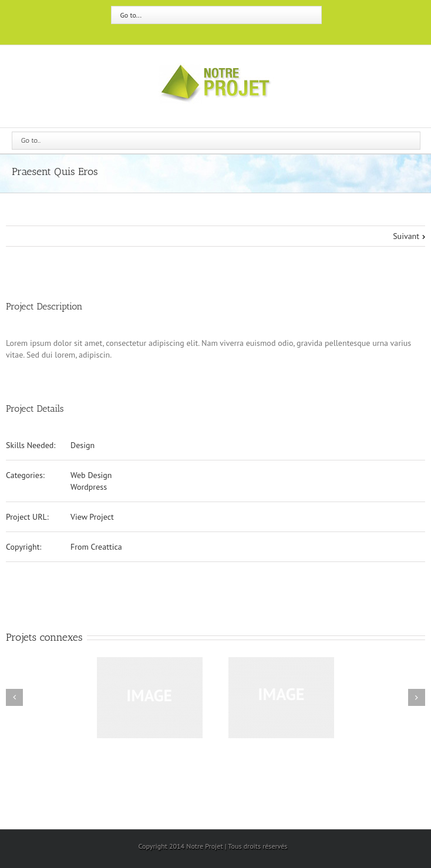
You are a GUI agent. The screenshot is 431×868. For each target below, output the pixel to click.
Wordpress (89, 487)
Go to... (131, 15)
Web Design (91, 475)
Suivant (406, 236)
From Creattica (96, 547)
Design (83, 445)
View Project (92, 517)
